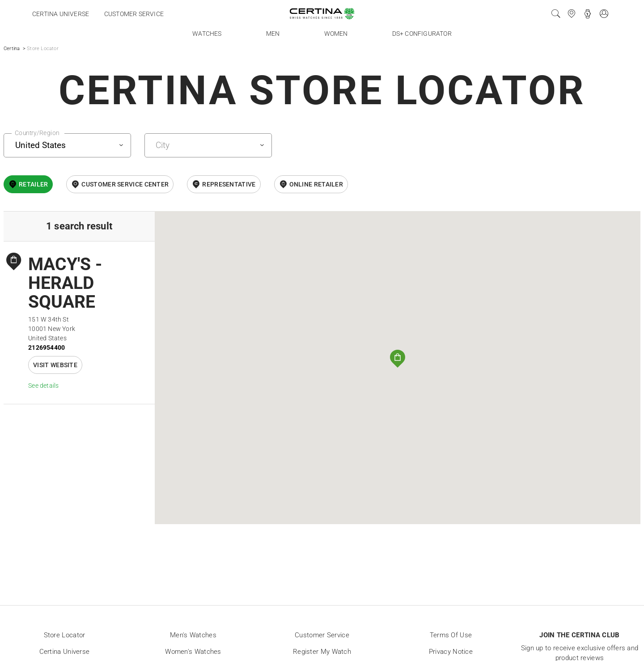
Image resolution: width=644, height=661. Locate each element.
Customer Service (322, 635)
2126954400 (47, 347)
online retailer (316, 184)
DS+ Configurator (422, 34)
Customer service (134, 14)
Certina (12, 49)
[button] (398, 359)
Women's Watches (193, 652)
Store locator (65, 635)
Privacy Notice (451, 652)
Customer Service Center (125, 184)
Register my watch (322, 652)
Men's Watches (193, 635)
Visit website (55, 365)
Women (336, 34)
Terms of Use (451, 635)
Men (273, 34)
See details (43, 386)
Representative (229, 184)
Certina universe (61, 14)
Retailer (33, 184)
